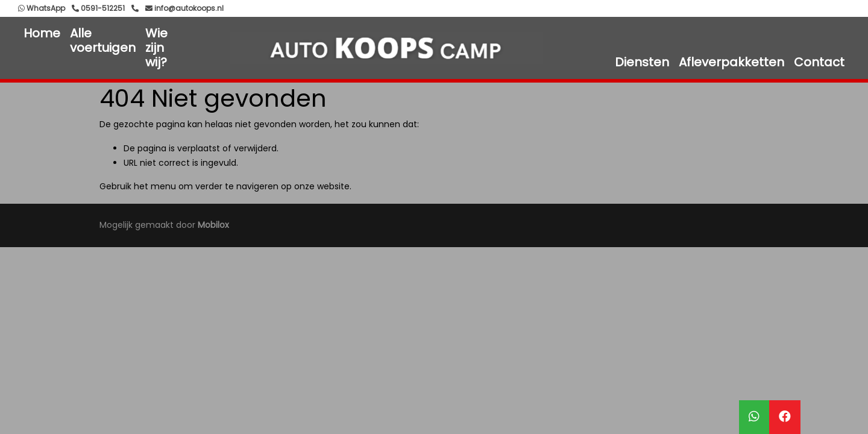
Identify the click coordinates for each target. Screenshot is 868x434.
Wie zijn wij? (156, 48)
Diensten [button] (642, 62)
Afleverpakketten (731, 62)
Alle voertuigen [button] (103, 40)
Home (42, 33)
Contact (819, 62)
